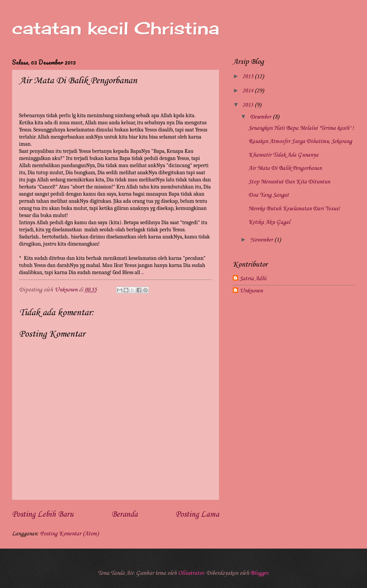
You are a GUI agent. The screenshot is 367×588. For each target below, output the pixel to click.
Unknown (251, 291)
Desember (261, 117)
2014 (248, 91)
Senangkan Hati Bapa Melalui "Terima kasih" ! (301, 128)
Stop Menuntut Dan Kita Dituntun (289, 182)
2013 (248, 105)
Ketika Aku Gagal (269, 222)
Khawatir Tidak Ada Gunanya (283, 155)
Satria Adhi (253, 279)
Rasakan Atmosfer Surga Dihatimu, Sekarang (300, 141)
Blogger (259, 573)
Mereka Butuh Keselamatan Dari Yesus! (294, 209)
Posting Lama (197, 515)
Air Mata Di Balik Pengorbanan (285, 168)
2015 (248, 77)
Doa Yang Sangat (269, 195)
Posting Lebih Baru (43, 515)
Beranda (125, 515)
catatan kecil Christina (116, 28)
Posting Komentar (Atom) (69, 534)
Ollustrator (191, 573)
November (262, 240)
